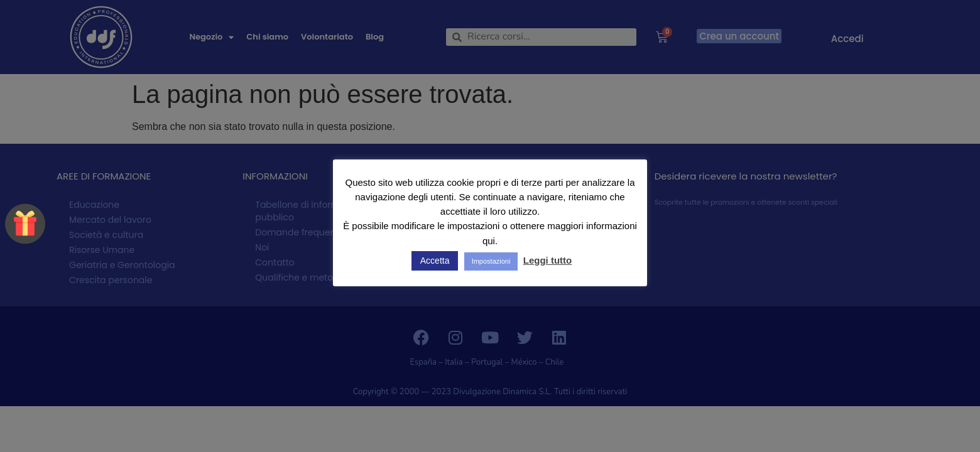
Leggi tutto (547, 260)
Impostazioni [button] (491, 261)
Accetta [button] (435, 261)
